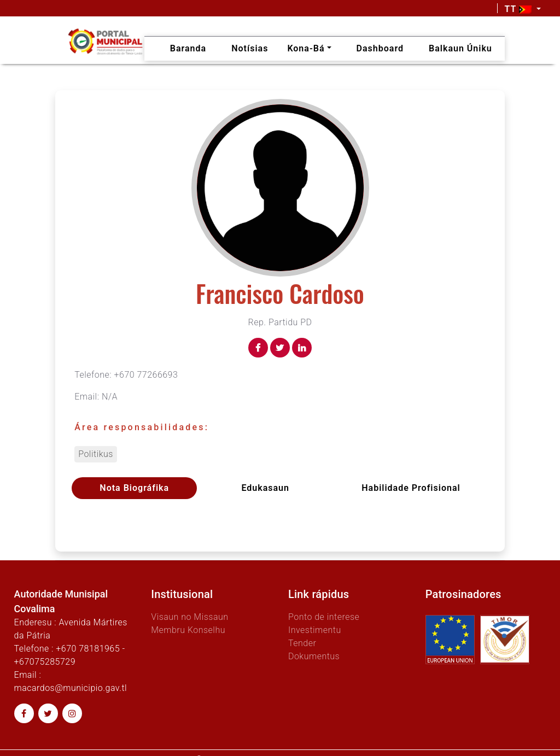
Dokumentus (314, 656)
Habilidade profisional (411, 488)
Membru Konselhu (188, 630)
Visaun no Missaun (189, 617)
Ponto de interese (324, 617)
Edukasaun (265, 488)
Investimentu (315, 630)
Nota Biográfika (134, 488)
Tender (302, 643)
